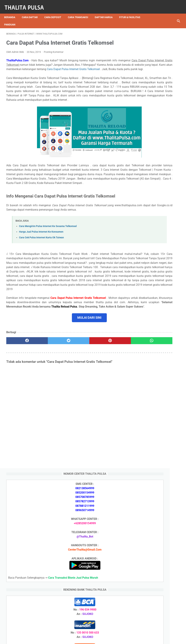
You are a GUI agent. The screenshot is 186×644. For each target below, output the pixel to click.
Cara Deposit (55, 12)
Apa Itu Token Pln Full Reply (155, 409)
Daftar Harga (106, 12)
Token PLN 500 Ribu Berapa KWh (159, 576)
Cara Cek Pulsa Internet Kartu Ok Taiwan (41, 265)
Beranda (12, 12)
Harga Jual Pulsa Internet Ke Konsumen (41, 260)
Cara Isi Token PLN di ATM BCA (158, 600)
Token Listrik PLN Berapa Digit (157, 606)
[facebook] (21, 386)
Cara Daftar (32, 12)
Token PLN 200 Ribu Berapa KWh (159, 582)
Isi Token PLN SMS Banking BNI (158, 563)
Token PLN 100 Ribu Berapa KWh (159, 588)
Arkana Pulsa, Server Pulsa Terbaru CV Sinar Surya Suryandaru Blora (155, 510)
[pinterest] (79, 386)
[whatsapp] (108, 386)
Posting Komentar (54, 49)
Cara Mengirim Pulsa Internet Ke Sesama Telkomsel (48, 254)
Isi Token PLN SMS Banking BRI (158, 569)
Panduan (12, 19)
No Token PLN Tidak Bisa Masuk (158, 594)
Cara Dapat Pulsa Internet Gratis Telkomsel (77, 71)
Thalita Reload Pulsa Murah (81, 639)
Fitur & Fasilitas (132, 12)
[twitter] (50, 386)
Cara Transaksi (80, 12)
